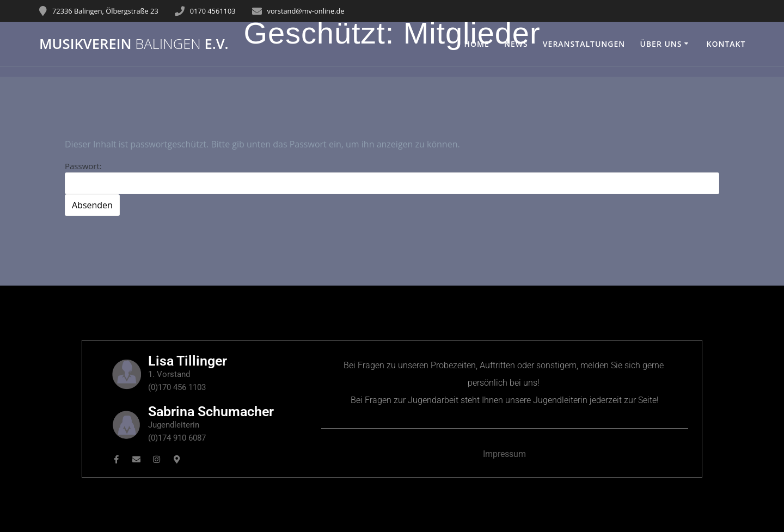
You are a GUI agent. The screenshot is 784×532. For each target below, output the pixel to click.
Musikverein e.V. (134, 44)
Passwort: (392, 177)
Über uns (661, 44)
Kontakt (726, 44)
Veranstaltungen (584, 44)
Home (477, 44)
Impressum (504, 454)
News (516, 44)
